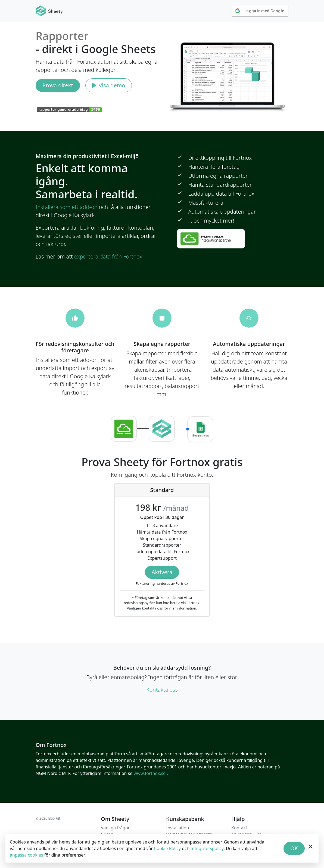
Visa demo (109, 85)
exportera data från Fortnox (108, 256)
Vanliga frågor (115, 828)
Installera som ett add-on (67, 207)
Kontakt (239, 828)
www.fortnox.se (150, 773)
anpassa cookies (27, 855)
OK (294, 848)
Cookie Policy (167, 848)
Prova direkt (58, 85)
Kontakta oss (162, 690)
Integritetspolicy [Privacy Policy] (207, 848)
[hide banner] (311, 848)
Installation (177, 828)
